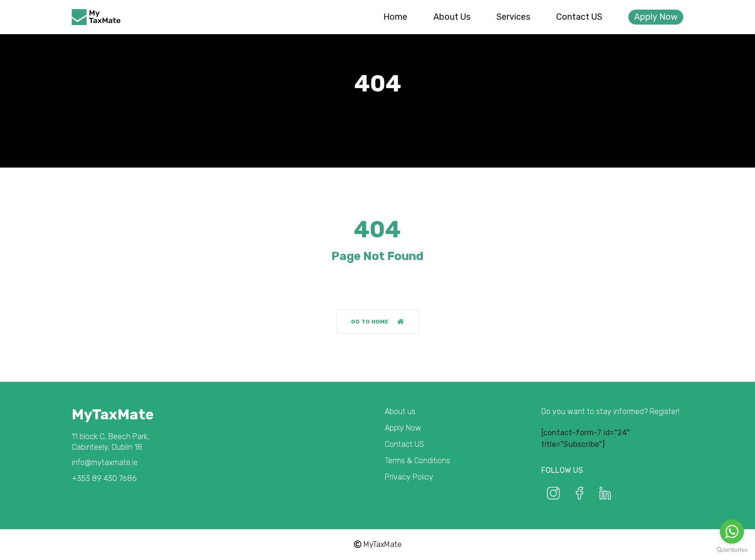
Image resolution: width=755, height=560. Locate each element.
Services (513, 17)
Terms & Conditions (417, 461)
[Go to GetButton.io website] (732, 550)
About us (452, 17)
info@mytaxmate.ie (105, 462)
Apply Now (656, 17)
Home (395, 17)
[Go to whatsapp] (732, 532)
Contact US (579, 17)
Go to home (377, 322)
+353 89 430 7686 (104, 478)
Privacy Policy (409, 477)
